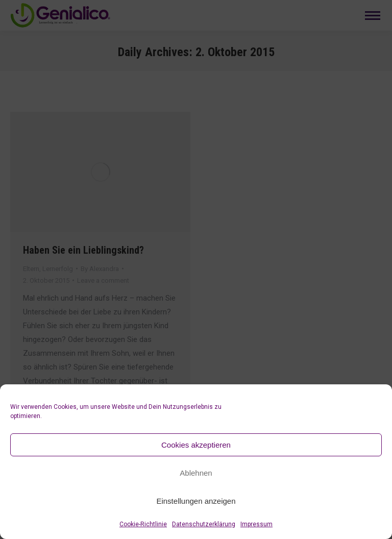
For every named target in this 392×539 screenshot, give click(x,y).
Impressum (256, 524)
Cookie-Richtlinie (143, 524)
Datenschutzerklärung (204, 524)
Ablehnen (196, 473)
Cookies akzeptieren (196, 445)
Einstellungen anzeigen (196, 501)
